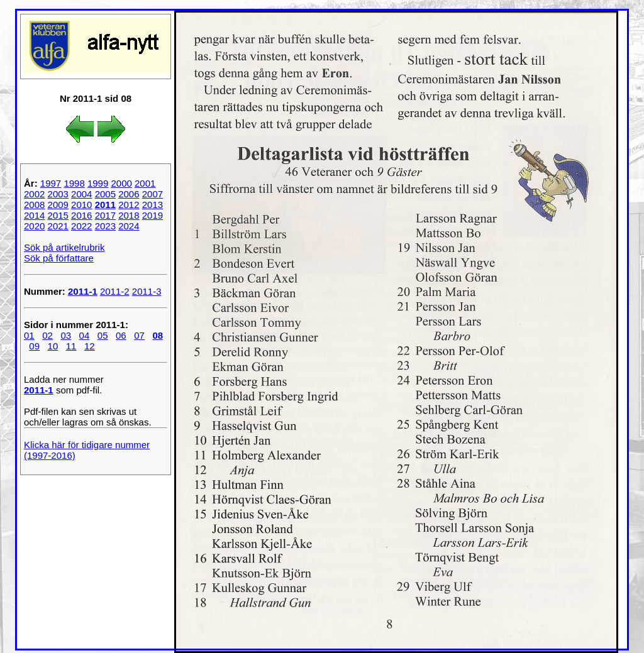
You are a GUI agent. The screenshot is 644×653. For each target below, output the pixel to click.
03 (66, 335)
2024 (129, 226)
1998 (74, 183)
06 (121, 335)
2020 (34, 226)
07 (139, 335)
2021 (58, 226)
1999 (98, 183)
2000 (121, 183)
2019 (153, 215)
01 (29, 335)
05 (103, 335)
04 (85, 335)
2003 (58, 194)
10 (53, 346)
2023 (105, 226)
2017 (105, 215)
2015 (58, 215)
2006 (129, 194)
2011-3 (147, 291)
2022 (81, 226)
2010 (81, 205)
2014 (34, 215)
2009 (58, 205)
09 (34, 346)
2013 (153, 205)
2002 (34, 194)
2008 (34, 205)
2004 (81, 194)
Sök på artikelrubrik (64, 247)
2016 (81, 215)
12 (90, 346)
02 (47, 335)
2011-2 (115, 291)
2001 (145, 183)
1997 (51, 183)
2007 (153, 194)
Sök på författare (59, 258)
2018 (129, 215)
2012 (129, 205)
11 (71, 346)
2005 (105, 194)
